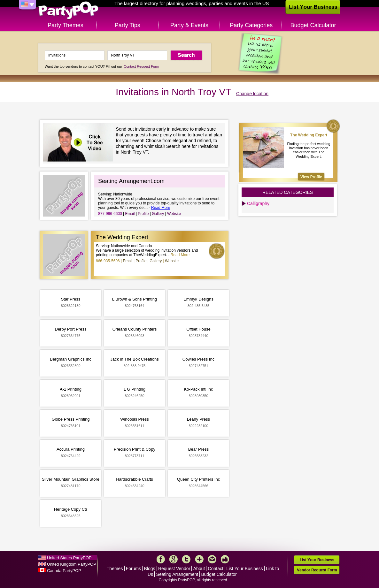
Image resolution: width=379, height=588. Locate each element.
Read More (161, 208)
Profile (143, 214)
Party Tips (128, 25)
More (199, 559)
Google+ (174, 559)
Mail (212, 559)
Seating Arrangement (177, 574)
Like (225, 559)
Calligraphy (258, 203)
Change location (252, 94)
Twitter (186, 559)
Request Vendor (174, 569)
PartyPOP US (68, 11)
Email (130, 214)
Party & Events (189, 25)
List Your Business (244, 569)
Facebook (161, 559)
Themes (115, 569)
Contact (216, 569)
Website (174, 214)
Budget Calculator (313, 25)
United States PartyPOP (69, 558)
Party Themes (66, 25)
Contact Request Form (141, 66)
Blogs (150, 569)
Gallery (158, 214)
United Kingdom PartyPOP (72, 564)
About (199, 569)
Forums (133, 569)
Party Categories (251, 25)
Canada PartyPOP (64, 571)
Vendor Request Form (317, 570)
